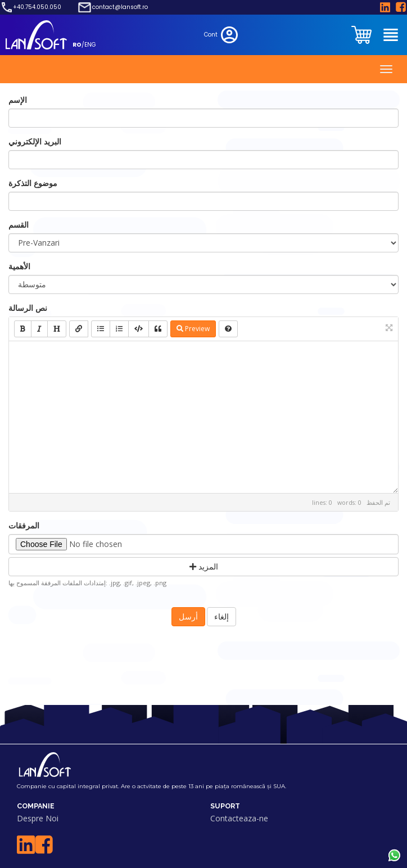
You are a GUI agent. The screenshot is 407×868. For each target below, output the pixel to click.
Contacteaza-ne (239, 818)
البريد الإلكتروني (35, 141)
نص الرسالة (28, 308)
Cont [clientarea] (222, 35)
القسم (19, 225)
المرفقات (24, 525)
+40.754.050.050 (37, 7)
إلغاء (221, 617)
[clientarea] (363, 35)
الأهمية (19, 266)
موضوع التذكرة (33, 183)
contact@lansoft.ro (120, 7)
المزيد (204, 566)
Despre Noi (38, 818)
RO (77, 45)
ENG (90, 45)
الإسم (18, 100)
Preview (193, 329)
